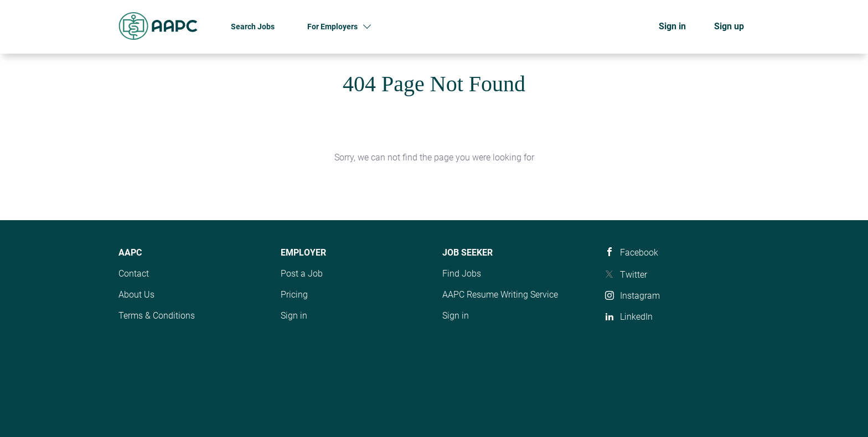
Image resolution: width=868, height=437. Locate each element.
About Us (136, 295)
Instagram (640, 296)
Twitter (634, 275)
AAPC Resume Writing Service (500, 295)
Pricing (294, 295)
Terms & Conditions (157, 316)
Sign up (729, 26)
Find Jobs (462, 274)
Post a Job (302, 274)
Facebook (639, 253)
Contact (134, 274)
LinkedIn (636, 317)
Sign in (672, 26)
